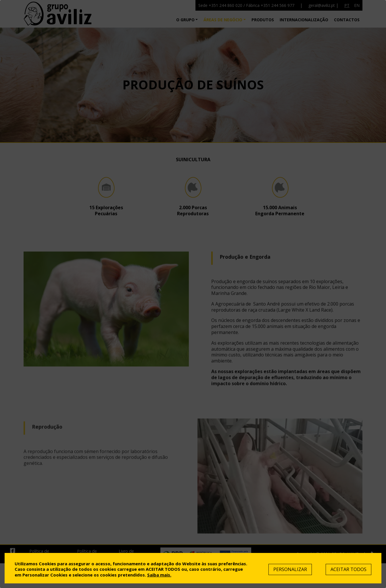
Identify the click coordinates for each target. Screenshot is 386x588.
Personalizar (290, 569)
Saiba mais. (159, 575)
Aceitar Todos (348, 569)
